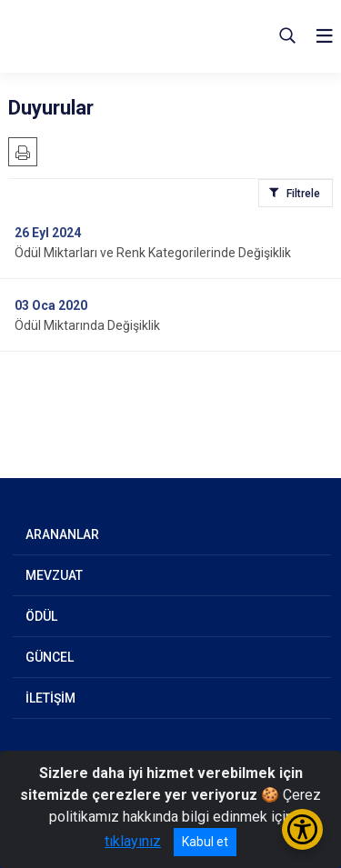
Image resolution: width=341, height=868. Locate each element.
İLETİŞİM (50, 698)
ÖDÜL (41, 616)
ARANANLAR (62, 534)
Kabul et (205, 842)
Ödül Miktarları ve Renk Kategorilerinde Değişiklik (153, 253)
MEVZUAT (54, 575)
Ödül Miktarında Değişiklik (87, 325)
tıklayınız (133, 841)
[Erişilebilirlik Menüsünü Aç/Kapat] (302, 829)
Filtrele (303, 194)
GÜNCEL (50, 657)
